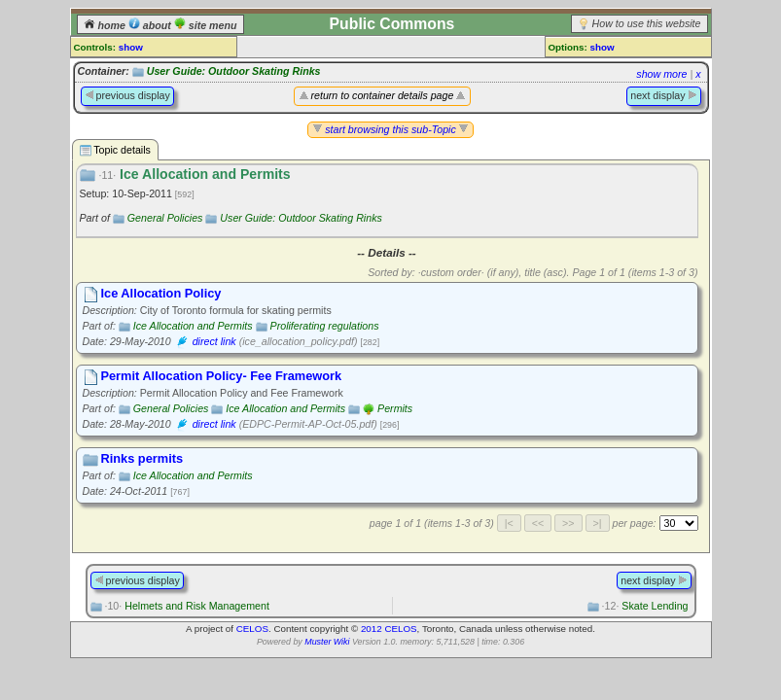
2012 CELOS (389, 629)
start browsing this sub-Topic (390, 129)
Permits (395, 408)
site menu (206, 25)
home (106, 25)
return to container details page (383, 95)
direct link (214, 341)
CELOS (252, 629)
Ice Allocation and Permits (193, 326)
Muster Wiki (327, 642)
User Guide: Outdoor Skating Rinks (234, 71)
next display (663, 95)
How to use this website (647, 23)
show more (661, 74)
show (131, 47)
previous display (127, 95)
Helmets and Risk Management (186, 606)
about (151, 25)
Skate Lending (645, 606)
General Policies (165, 218)
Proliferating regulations (325, 326)
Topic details (115, 150)
